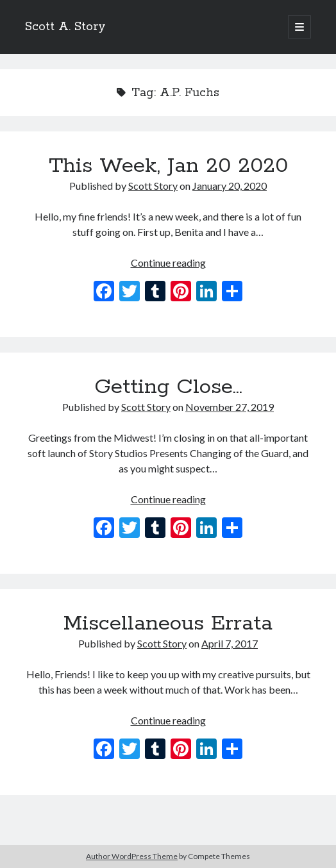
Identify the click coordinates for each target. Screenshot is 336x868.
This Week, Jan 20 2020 (168, 166)
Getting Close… (168, 387)
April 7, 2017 (230, 643)
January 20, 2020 (230, 186)
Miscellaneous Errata (168, 624)
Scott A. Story (65, 27)
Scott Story (153, 186)
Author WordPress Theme (132, 856)
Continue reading (168, 263)
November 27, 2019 (230, 407)
